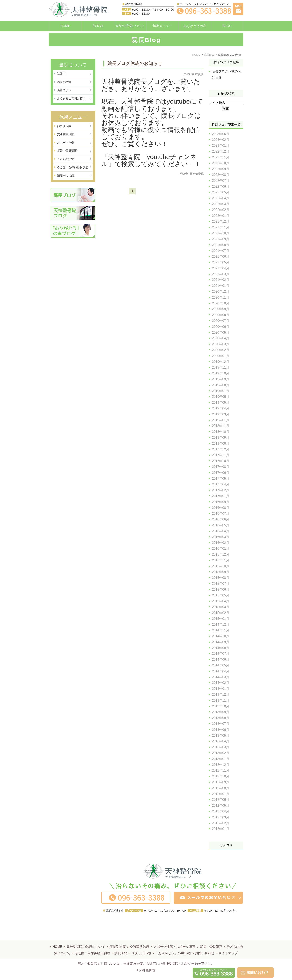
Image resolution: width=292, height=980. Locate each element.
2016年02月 (221, 543)
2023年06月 (221, 134)
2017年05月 (221, 479)
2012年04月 (221, 811)
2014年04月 (221, 671)
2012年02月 (221, 823)
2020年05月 (221, 333)
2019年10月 (221, 373)
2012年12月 (221, 765)
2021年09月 (221, 239)
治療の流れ (64, 90)
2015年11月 (221, 560)
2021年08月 (221, 245)
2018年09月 (221, 438)
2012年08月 (221, 788)
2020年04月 (221, 338)
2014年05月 (221, 665)
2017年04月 (221, 484)
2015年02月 (221, 613)
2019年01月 (221, 420)
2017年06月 (221, 473)
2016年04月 (221, 531)
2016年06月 (221, 519)
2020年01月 (221, 356)
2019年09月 (221, 379)
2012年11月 (221, 770)
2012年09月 (221, 782)
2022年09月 (221, 169)
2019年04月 (221, 408)
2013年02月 (221, 753)
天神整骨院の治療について (86, 937)
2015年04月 (221, 601)
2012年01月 (221, 829)
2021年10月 (221, 233)
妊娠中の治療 (65, 175)
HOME (65, 26)
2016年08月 (221, 508)
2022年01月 (221, 216)
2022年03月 (221, 204)
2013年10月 (221, 706)
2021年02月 (221, 280)
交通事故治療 (65, 134)
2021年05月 (221, 262)
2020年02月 (221, 350)
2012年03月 (221, 817)
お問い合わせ (205, 943)
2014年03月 (221, 677)
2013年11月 (221, 700)
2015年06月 (221, 589)
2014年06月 (221, 659)
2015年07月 (221, 584)
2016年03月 (221, 537)
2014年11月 (221, 630)
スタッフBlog (141, 943)
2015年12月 (221, 554)
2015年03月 (221, 607)
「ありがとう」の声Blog (173, 943)
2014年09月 (221, 642)
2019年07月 (221, 391)
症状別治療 (118, 937)
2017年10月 (221, 461)
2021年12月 (221, 222)
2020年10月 (221, 303)
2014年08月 (221, 648)
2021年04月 (221, 268)
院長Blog (121, 943)
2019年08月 (221, 385)
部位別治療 (64, 126)
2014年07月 (221, 654)
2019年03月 (221, 414)
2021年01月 (221, 286)
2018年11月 (221, 426)
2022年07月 (221, 181)
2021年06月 (221, 256)
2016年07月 (221, 513)
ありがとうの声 (195, 26)
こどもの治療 (65, 159)
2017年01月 (221, 496)
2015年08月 (221, 578)
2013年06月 (221, 730)
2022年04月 (221, 198)
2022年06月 (221, 186)
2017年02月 (221, 490)
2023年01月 (221, 146)
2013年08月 (221, 718)
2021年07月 (221, 251)
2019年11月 (221, 367)
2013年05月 (221, 736)
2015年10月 (221, 566)
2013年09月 (221, 712)
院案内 (98, 26)
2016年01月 (221, 549)
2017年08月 (221, 467)
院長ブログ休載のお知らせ (135, 63)
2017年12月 (221, 449)
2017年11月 (221, 455)
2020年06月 (221, 327)
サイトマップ (228, 943)
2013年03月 (221, 747)
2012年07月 (221, 794)
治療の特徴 (64, 82)
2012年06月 (221, 800)
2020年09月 (221, 309)
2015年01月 (221, 619)
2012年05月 (221, 805)
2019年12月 (221, 362)
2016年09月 (221, 502)
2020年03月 (221, 344)
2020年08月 (221, 315)
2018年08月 (221, 443)
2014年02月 (221, 683)
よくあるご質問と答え (71, 98)
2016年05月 (221, 525)
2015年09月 (221, 572)
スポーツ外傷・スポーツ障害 (174, 937)
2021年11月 (221, 227)
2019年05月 (221, 402)
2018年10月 (221, 432)
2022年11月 (221, 157)
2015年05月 (221, 595)
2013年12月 (221, 695)
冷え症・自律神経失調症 (73, 167)
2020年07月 (221, 321)
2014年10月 (221, 636)
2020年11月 (221, 297)
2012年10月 (221, 776)
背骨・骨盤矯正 (67, 151)
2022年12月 (221, 151)
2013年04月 (221, 741)
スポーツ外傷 (65, 143)
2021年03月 (221, 274)
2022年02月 (221, 210)
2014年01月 (221, 689)
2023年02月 (221, 140)
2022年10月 (221, 163)
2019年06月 (221, 397)
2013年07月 (221, 724)
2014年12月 (221, 625)
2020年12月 (221, 292)
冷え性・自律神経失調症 (92, 943)
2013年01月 (221, 759)
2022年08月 (221, 175)
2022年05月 (221, 192)
